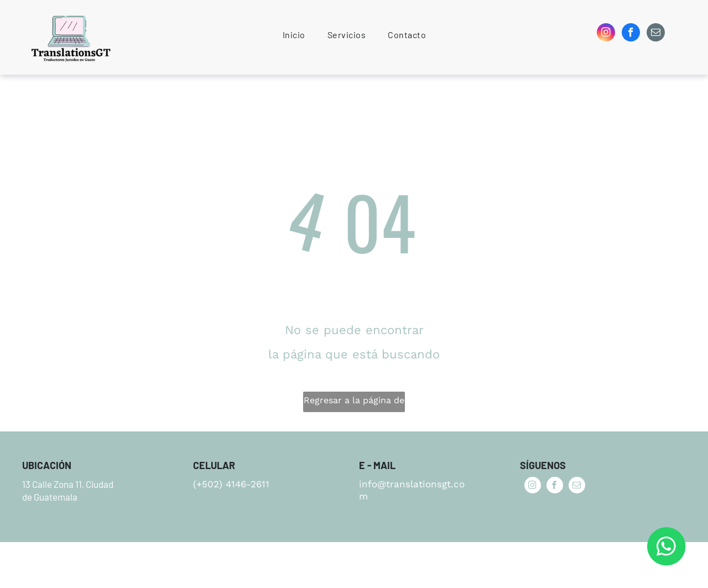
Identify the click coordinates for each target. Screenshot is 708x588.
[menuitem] (294, 35)
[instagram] (606, 34)
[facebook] (631, 34)
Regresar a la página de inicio (354, 404)
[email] (656, 34)
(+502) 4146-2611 (231, 484)
